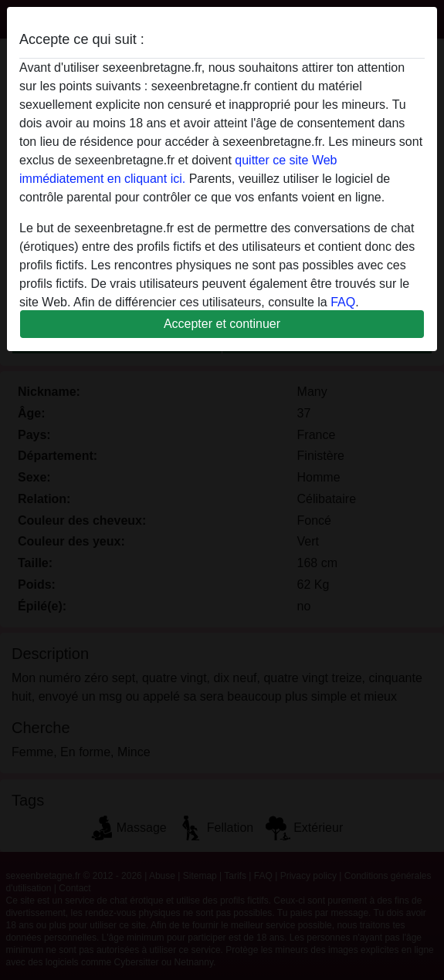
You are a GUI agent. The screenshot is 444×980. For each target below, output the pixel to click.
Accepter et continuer (222, 324)
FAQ (343, 302)
